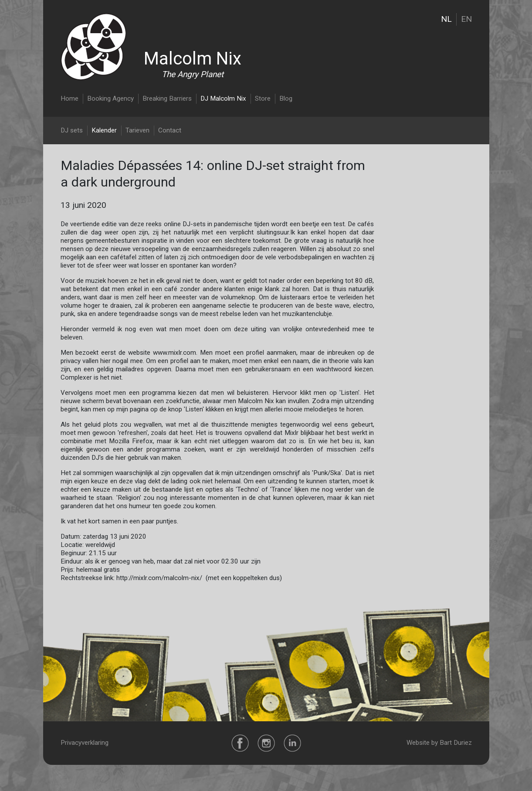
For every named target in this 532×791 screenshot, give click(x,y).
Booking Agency (110, 98)
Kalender (104, 130)
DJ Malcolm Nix (223, 98)
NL (446, 19)
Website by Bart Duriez (439, 743)
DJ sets (72, 130)
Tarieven (137, 130)
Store (263, 98)
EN (466, 19)
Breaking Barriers (167, 98)
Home (69, 98)
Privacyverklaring (85, 743)
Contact (170, 130)
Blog (286, 98)
